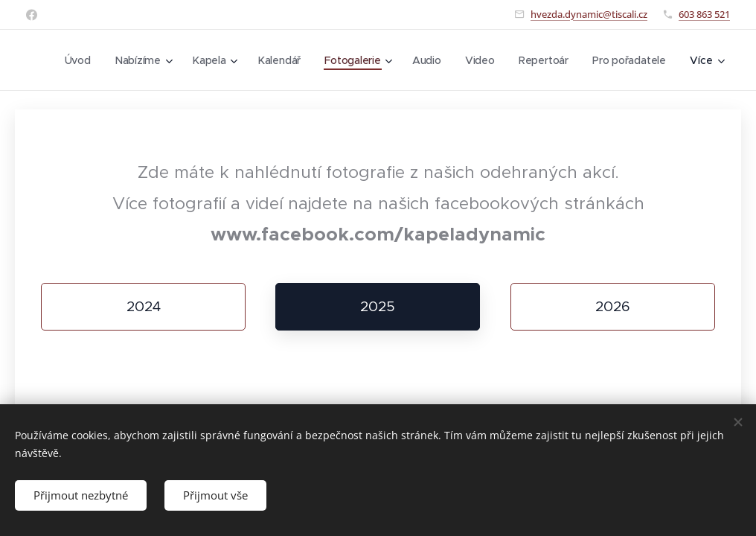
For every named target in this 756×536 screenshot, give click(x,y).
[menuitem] (173, 60)
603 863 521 (704, 14)
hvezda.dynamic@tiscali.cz (589, 14)
